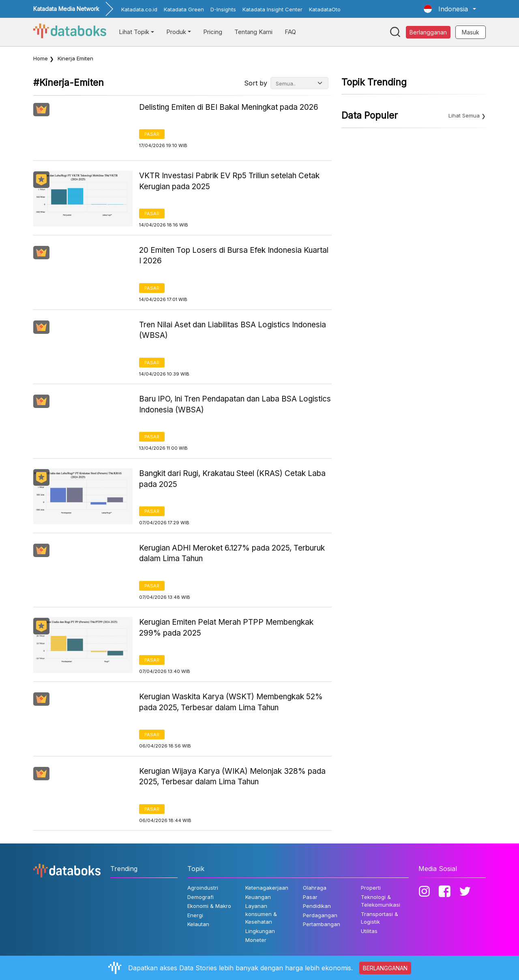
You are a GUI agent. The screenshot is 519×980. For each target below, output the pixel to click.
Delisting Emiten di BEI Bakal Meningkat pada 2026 (229, 107)
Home (41, 58)
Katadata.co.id (139, 9)
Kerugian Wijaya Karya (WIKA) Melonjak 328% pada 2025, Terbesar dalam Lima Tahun (232, 777)
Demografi (201, 897)
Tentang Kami (253, 32)
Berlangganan (428, 32)
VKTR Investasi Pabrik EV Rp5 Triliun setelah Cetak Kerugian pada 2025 (229, 181)
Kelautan (198, 924)
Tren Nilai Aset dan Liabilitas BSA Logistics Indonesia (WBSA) (233, 330)
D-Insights (223, 9)
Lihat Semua (464, 115)
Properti (371, 888)
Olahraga (315, 888)
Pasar (152, 134)
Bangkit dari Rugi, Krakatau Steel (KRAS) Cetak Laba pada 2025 (232, 479)
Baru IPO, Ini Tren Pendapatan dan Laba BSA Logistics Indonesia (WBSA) (235, 404)
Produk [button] (176, 32)
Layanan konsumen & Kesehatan (261, 914)
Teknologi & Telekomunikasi (381, 901)
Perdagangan (320, 915)
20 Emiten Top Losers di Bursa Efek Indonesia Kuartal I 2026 (234, 256)
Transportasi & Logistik (380, 918)
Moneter (256, 940)
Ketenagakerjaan (267, 888)
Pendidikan (317, 906)
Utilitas (369, 931)
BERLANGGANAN (385, 968)
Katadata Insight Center (272, 9)
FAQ (290, 32)
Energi (195, 915)
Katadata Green (184, 9)
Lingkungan (260, 931)
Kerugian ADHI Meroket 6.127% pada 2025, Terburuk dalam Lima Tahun (232, 553)
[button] (450, 9)
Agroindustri (203, 888)
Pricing (213, 32)
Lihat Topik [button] (134, 32)
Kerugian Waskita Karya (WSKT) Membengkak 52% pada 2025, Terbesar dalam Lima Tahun (231, 702)
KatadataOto (325, 9)
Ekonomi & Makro (209, 906)
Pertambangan (322, 924)
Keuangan (258, 897)
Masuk (471, 32)
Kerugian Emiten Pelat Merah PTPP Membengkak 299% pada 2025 (226, 628)
